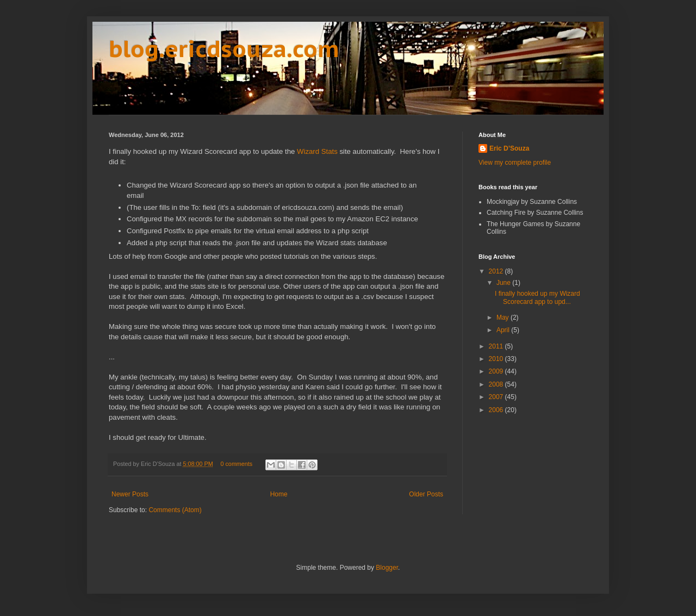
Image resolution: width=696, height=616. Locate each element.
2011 (497, 346)
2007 (497, 397)
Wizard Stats (317, 151)
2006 (497, 410)
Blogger (387, 568)
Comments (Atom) (175, 510)
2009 (497, 371)
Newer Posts (130, 494)
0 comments (236, 464)
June (504, 283)
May (504, 318)
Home (279, 494)
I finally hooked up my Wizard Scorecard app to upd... (537, 297)
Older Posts (426, 494)
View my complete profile (515, 163)
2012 (497, 271)
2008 (497, 384)
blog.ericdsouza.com (224, 49)
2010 (497, 359)
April (504, 330)
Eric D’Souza (509, 148)
